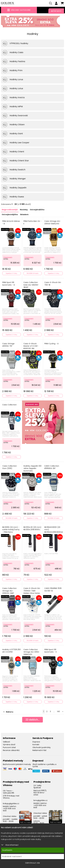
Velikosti (6, 742)
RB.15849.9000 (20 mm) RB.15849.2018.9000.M (54, 530)
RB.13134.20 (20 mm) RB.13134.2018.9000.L (32, 528)
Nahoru (8, 712)
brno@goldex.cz (40, 801)
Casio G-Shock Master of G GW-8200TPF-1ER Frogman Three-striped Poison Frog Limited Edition (32, 350)
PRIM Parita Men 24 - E (32, 223)
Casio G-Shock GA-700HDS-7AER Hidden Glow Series (32, 591)
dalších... (33, 720)
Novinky (24, 210)
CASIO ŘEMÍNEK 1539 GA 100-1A (53, 590)
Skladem (24, 215)
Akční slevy (56, 11)
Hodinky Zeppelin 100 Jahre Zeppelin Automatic (32, 469)
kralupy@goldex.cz (11, 804)
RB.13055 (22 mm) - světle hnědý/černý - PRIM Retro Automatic (11, 531)
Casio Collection (9, 405)
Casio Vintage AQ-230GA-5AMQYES (53, 223)
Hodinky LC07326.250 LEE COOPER (11, 651)
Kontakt (36, 745)
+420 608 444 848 (40, 807)
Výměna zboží (9, 745)
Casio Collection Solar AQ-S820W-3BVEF (31, 285)
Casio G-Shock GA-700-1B (53, 284)
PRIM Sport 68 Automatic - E (51, 651)
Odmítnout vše (33, 863)
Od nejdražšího (37, 210)
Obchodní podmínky (42, 748)
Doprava (36, 742)
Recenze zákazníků (11, 750)
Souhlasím (7, 850)
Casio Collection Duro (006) (10, 467)
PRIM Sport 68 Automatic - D (9, 284)
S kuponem (8, 257)
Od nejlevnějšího (10, 215)
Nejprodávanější (10, 210)
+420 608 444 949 (9, 810)
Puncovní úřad (9, 748)
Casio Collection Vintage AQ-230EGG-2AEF (9, 591)
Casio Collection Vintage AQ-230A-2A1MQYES (32, 652)
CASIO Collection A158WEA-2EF (52, 467)
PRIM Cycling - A (51, 344)
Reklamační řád (39, 750)
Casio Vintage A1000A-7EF (8, 345)
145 (58, 711)
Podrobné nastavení (12, 856)
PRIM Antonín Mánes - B (11, 223)
